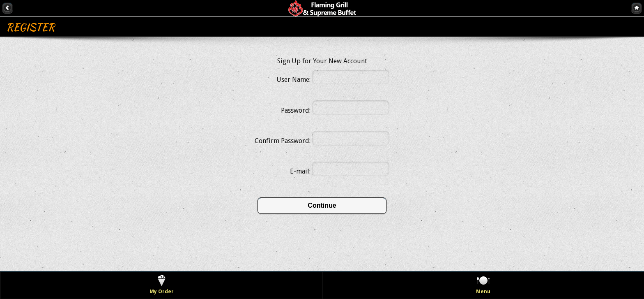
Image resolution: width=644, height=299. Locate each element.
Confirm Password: (283, 141)
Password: (296, 110)
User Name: (293, 80)
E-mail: (300, 171)
